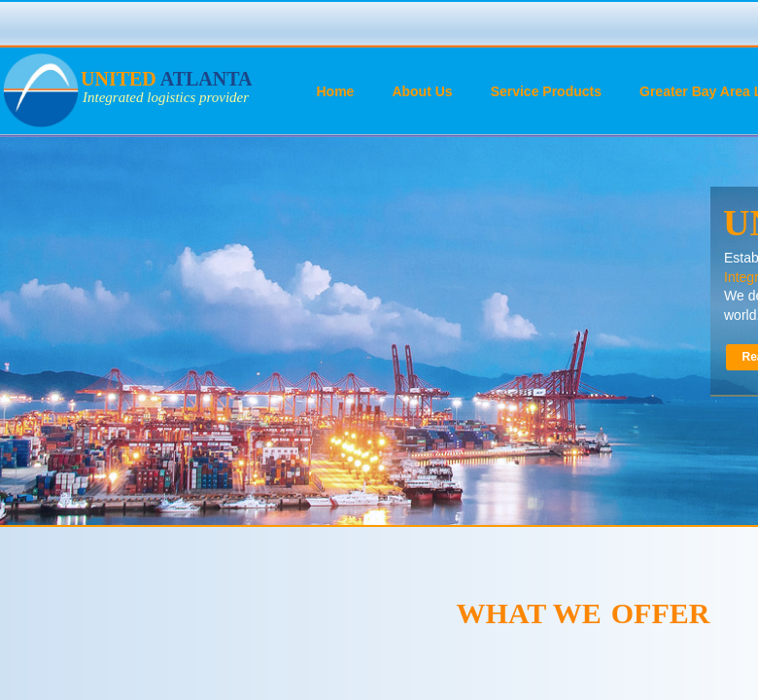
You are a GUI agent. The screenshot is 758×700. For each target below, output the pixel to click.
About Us (422, 91)
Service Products (546, 91)
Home (336, 91)
